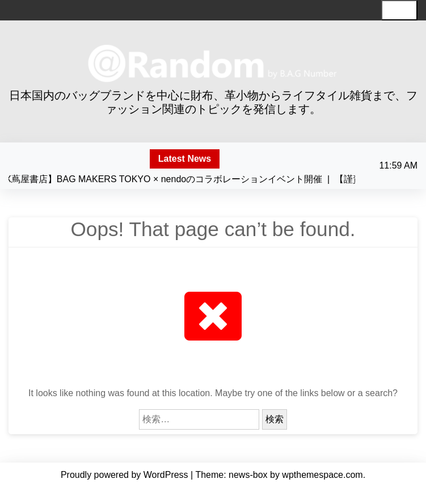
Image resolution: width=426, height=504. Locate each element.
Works (214, 492)
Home (102, 492)
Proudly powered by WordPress (126, 475)
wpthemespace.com (322, 475)
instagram (322, 492)
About (162, 492)
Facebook (282, 492)
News (187, 492)
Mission (132, 492)
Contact (245, 492)
